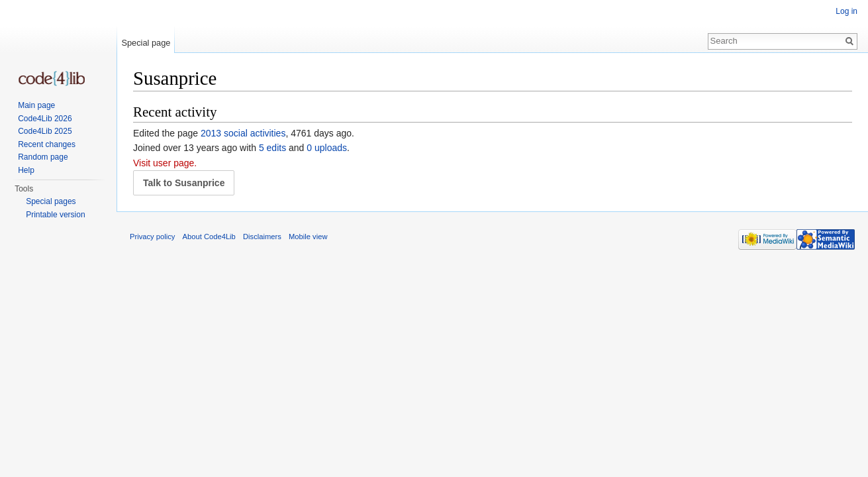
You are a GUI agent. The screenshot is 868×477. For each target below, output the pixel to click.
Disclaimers (262, 237)
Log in (846, 11)
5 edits (272, 148)
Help (26, 170)
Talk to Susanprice (184, 183)
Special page (146, 43)
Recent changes (47, 144)
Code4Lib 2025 (45, 131)
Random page (43, 157)
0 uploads (327, 148)
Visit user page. (165, 163)
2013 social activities (243, 133)
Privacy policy (152, 237)
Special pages (51, 201)
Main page (36, 105)
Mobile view (308, 237)
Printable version (55, 215)
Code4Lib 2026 (45, 119)
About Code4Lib (209, 237)
